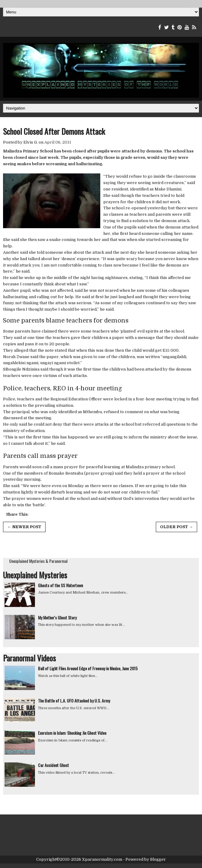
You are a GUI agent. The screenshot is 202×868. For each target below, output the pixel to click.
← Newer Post (24, 527)
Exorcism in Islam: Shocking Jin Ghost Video (72, 733)
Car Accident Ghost (53, 765)
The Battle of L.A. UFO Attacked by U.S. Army (74, 701)
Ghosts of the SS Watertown (60, 585)
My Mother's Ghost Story (57, 617)
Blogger (158, 859)
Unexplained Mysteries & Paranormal (38, 561)
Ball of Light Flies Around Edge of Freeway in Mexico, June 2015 (88, 668)
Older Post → (176, 527)
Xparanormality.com (102, 859)
